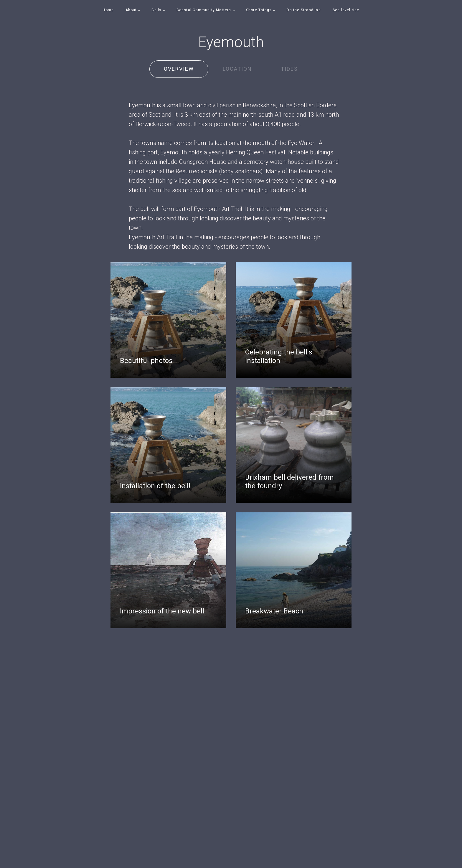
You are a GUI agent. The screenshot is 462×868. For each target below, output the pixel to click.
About (131, 10)
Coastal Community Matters (204, 10)
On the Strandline (303, 10)
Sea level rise (346, 10)
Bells (156, 10)
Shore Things (259, 10)
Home (108, 10)
